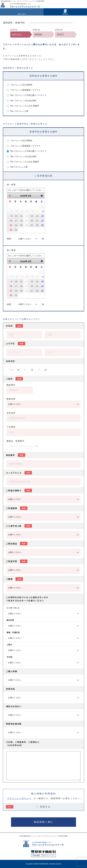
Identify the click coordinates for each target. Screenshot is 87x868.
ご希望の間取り (19, 490)
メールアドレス (19, 473)
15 (42, 216)
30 (11, 230)
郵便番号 (11, 385)
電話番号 (16, 455)
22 (42, 221)
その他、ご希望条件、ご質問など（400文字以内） (23, 744)
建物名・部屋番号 (15, 441)
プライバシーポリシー (19, 798)
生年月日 (10, 361)
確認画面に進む (43, 822)
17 (16, 221)
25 (21, 225)
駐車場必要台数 (14, 724)
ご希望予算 (17, 561)
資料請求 (65, 14)
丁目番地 (11, 427)
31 (16, 230)
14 (37, 216)
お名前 (14, 326)
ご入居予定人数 (19, 526)
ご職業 (14, 579)
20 (32, 221)
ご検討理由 (17, 544)
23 (11, 225)
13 (32, 216)
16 (11, 221)
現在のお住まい (14, 706)
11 (21, 216)
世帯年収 (10, 689)
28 (37, 225)
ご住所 (14, 379)
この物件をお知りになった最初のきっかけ (27, 599)
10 (16, 216)
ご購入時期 (12, 671)
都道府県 (11, 399)
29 (42, 225)
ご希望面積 (17, 508)
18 (21, 221)
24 (16, 225)
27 (32, 225)
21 (37, 221)
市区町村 (11, 413)
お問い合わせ (22, 14)
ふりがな (16, 344)
